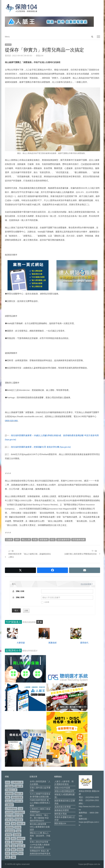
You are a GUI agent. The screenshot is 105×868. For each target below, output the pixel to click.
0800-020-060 (11, 421)
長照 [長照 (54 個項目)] (8, 854)
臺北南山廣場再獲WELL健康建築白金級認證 (40, 827)
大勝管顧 (21, 643)
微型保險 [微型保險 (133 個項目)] (9, 827)
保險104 (40, 56)
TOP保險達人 (13, 622)
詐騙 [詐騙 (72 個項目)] (8, 846)
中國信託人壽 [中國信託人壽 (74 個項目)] (11, 790)
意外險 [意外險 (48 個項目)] (18, 827)
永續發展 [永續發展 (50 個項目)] (17, 835)
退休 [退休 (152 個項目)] (13, 846)
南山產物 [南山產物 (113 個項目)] (19, 816)
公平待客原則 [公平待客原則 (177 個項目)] (11, 809)
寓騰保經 (52, 643)
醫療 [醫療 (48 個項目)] (13, 850)
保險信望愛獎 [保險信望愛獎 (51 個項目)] (17, 797)
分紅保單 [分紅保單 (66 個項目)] (9, 812)
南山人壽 (26, 540)
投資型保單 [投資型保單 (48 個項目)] (10, 831)
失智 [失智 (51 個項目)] (13, 824)
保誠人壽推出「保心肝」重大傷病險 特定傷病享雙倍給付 (39, 818)
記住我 (45, 602)
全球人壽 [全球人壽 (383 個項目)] (19, 801)
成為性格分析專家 (63, 807)
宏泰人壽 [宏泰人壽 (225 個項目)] (21, 824)
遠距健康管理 (63, 540)
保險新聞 (8, 45)
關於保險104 (60, 823)
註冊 (26, 611)
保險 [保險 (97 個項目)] (8, 797)
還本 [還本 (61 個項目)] (8, 850)
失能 (35, 540)
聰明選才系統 (61, 814)
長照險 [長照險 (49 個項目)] (14, 854)
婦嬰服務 (44, 540)
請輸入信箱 (20, 591)
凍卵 (17, 540)
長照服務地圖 (78, 540)
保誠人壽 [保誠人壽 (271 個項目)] (19, 794)
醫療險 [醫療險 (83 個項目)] (20, 850)
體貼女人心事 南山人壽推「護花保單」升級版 (40, 836)
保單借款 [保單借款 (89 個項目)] (9, 794)
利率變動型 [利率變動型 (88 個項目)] (20, 812)
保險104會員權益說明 (64, 791)
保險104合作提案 (62, 788)
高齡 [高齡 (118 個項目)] (13, 857)
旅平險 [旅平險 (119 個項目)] (8, 835)
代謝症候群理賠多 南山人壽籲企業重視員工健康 (40, 803)
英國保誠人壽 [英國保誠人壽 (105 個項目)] (17, 842)
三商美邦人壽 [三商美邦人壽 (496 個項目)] (17, 782)
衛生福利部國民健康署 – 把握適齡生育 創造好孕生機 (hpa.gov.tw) (41, 447)
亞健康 (9, 540)
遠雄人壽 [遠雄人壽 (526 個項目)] (21, 846)
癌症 (52, 540)
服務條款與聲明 (62, 810)
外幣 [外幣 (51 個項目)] (8, 824)
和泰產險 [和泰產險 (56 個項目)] (19, 820)
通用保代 (84, 643)
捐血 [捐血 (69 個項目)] (19, 831)
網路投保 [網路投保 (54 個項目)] (21, 839)
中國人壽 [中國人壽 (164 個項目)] (19, 786)
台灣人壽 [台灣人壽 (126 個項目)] (9, 820)
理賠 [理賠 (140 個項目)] (8, 839)
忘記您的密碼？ (87, 584)
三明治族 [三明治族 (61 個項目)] (9, 786)
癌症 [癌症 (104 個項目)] (13, 839)
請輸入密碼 (20, 597)
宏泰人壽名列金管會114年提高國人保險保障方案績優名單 (40, 845)
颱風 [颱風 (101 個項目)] (8, 857)
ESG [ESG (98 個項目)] (8, 782)
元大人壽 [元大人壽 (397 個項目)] (9, 801)
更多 (40, 622)
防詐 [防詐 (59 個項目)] (21, 854)
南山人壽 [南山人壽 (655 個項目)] (9, 816)
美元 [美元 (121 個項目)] (8, 842)
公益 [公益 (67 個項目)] (21, 809)
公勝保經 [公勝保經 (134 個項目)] (9, 805)
